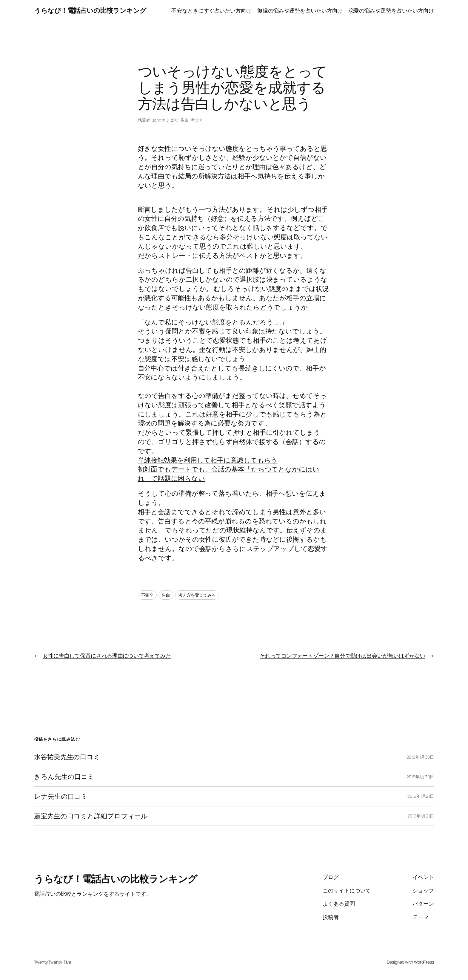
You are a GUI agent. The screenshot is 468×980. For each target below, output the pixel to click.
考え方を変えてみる (197, 595)
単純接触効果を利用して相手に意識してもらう (208, 460)
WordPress (424, 962)
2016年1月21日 (421, 796)
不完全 (147, 595)
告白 (185, 120)
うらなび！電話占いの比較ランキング (90, 10)
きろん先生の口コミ (64, 777)
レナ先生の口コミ (61, 796)
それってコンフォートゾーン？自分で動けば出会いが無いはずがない (342, 656)
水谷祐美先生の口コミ (67, 757)
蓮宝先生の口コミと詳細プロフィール (91, 816)
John (157, 120)
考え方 (197, 120)
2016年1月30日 (420, 757)
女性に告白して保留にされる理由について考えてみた (107, 656)
